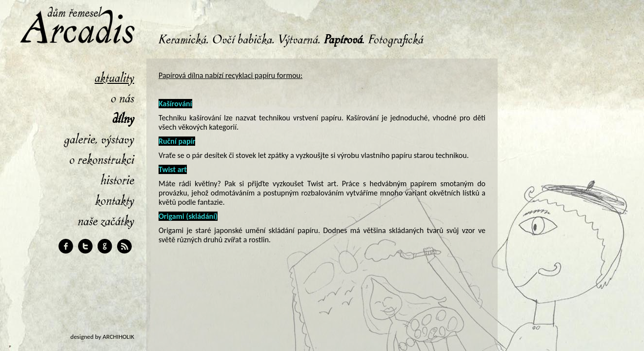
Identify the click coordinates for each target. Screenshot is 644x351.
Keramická (182, 40)
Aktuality (114, 78)
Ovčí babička (242, 40)
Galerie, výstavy (99, 139)
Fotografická (396, 40)
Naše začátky (106, 221)
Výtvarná (298, 40)
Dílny (123, 119)
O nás (122, 98)
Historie (117, 180)
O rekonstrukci (102, 160)
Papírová (343, 40)
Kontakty (115, 201)
